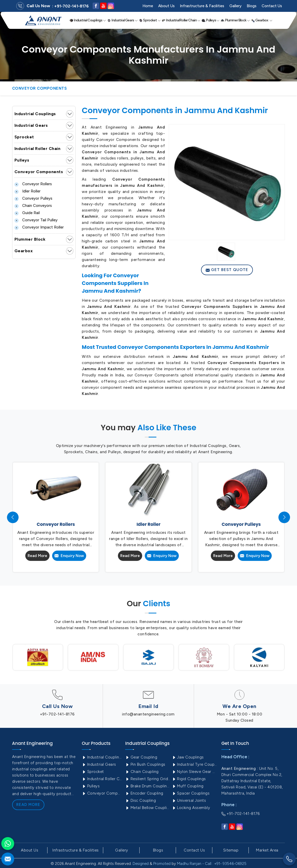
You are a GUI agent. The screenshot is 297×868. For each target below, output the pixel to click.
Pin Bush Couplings (145, 764)
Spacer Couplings (191, 793)
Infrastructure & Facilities (202, 6)
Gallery (235, 6)
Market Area (267, 850)
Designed (141, 864)
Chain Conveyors (33, 206)
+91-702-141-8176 (71, 6)
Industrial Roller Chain (181, 20)
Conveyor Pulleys (33, 198)
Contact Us (272, 6)
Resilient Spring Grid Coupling (148, 779)
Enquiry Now (69, 556)
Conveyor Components (39, 172)
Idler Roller (27, 191)
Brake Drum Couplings (148, 786)
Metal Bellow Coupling (148, 808)
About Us (166, 6)
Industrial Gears (122, 20)
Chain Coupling (142, 772)
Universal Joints (189, 800)
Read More (37, 556)
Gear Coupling (141, 757)
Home (148, 6)
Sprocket (150, 20)
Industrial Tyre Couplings (195, 764)
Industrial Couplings (88, 20)
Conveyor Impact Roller (39, 227)
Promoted (162, 864)
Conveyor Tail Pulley (36, 220)
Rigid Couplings (189, 779)
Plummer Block (235, 20)
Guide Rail (27, 213)
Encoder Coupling (144, 793)
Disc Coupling (141, 800)
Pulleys (211, 20)
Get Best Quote (227, 270)
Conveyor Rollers (33, 184)
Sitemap (231, 850)
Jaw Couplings (188, 757)
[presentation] (13, 517)
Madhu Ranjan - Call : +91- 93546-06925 (212, 864)
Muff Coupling (188, 786)
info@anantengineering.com (148, 714)
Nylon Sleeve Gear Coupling (195, 772)
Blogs (252, 6)
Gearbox (262, 20)
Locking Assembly (191, 808)
